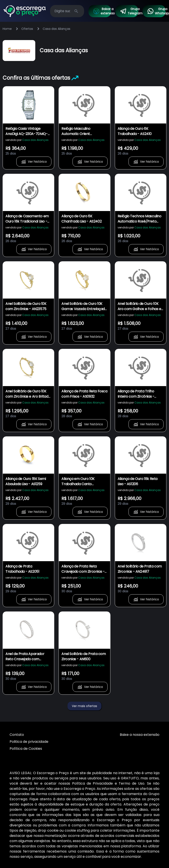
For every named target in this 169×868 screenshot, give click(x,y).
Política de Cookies (26, 749)
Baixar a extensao (102, 11)
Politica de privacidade (29, 742)
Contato (17, 735)
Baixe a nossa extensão (140, 735)
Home (7, 29)
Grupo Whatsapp (156, 11)
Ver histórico (34, 162)
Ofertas (27, 29)
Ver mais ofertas (84, 706)
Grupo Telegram (129, 11)
